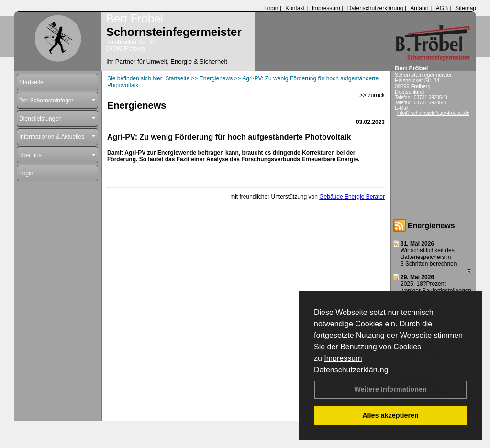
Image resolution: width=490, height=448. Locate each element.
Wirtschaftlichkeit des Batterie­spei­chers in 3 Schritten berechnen (429, 257)
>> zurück (372, 95)
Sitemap (466, 8)
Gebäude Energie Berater (352, 197)
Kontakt (295, 8)
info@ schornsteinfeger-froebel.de (433, 113)
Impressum (343, 358)
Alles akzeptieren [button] (390, 415)
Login (271, 8)
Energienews (431, 226)
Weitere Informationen (390, 389)
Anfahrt (419, 8)
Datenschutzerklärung (351, 370)
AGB (442, 8)
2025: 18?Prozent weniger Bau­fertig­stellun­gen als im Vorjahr (436, 291)
